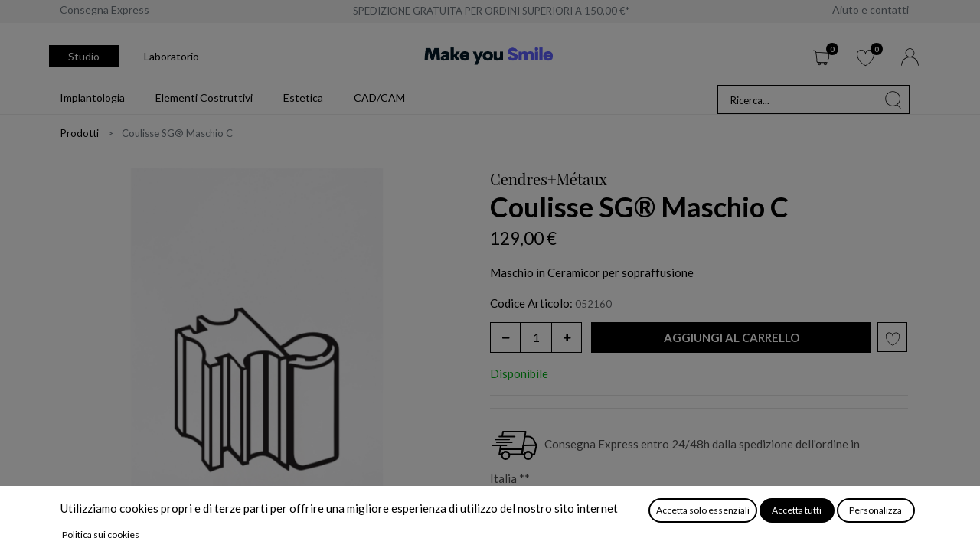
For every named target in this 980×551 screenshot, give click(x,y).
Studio (84, 56)
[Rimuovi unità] (505, 337)
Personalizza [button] (875, 510)
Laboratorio (171, 56)
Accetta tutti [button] (797, 510)
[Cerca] (893, 99)
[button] (731, 338)
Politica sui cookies (101, 535)
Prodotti (80, 133)
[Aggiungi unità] (567, 337)
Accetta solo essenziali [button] (703, 510)
